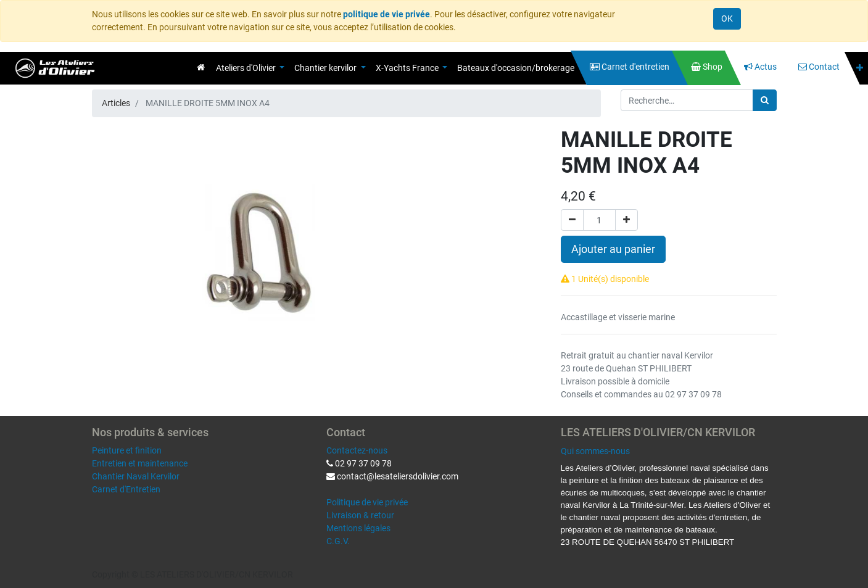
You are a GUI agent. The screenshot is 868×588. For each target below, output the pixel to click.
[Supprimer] (572, 220)
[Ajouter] (626, 220)
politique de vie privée (386, 14)
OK (727, 19)
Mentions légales (358, 528)
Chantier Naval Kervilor (136, 476)
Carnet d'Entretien (126, 489)
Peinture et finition (127, 450)
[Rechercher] (765, 100)
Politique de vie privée (367, 502)
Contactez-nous (357, 450)
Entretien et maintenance (140, 463)
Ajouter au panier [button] (613, 249)
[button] (860, 68)
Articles (116, 103)
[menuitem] (201, 67)
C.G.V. (338, 541)
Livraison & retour (360, 515)
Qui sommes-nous (595, 451)
